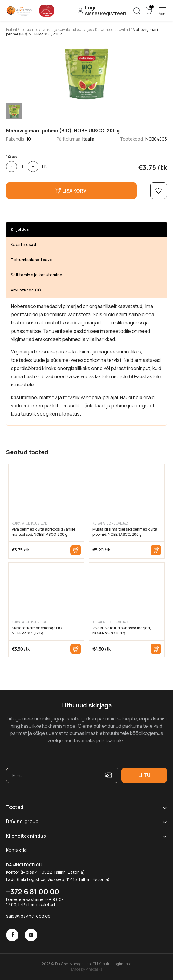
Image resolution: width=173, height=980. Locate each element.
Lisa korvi (76, 550)
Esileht (12, 30)
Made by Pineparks (86, 969)
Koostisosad (23, 244)
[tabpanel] (86, 73)
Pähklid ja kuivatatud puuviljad (67, 30)
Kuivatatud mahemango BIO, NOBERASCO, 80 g (37, 631)
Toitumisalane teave (32, 260)
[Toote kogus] (22, 167)
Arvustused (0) (26, 290)
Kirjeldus (20, 229)
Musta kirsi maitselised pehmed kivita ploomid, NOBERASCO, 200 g (125, 532)
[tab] (14, 111)
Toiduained (29, 30)
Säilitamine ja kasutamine (36, 275)
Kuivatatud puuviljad (113, 30)
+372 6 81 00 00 (33, 891)
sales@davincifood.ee (28, 916)
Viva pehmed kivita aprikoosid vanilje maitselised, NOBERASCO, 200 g (43, 532)
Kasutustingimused (115, 964)
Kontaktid (16, 850)
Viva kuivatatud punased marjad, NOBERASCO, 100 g (122, 631)
